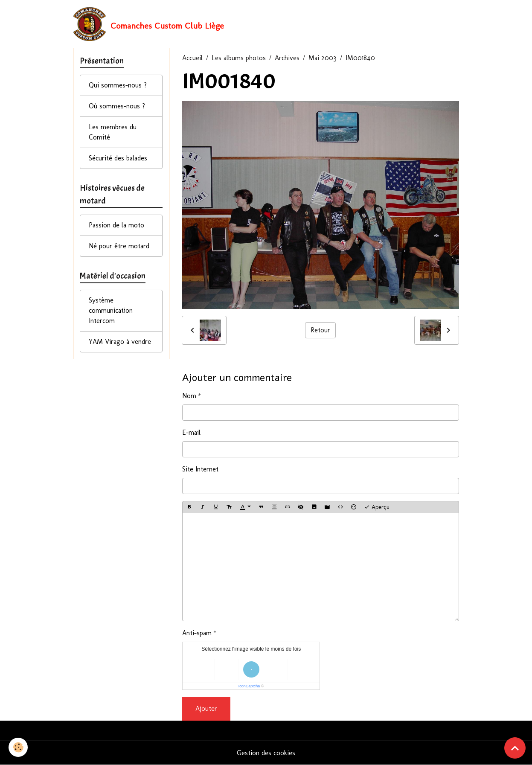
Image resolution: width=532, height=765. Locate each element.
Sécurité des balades (118, 158)
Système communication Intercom (111, 310)
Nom (189, 396)
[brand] (148, 24)
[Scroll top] (515, 748)
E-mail (191, 432)
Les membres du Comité (113, 132)
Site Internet (200, 469)
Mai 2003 (323, 58)
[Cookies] (18, 747)
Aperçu (377, 507)
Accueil (192, 58)
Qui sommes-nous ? (118, 85)
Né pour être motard (119, 246)
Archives (287, 58)
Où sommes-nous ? (117, 106)
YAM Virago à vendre (120, 342)
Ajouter (206, 708)
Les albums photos (239, 58)
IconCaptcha (249, 686)
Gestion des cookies (266, 753)
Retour (320, 330)
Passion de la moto (116, 225)
